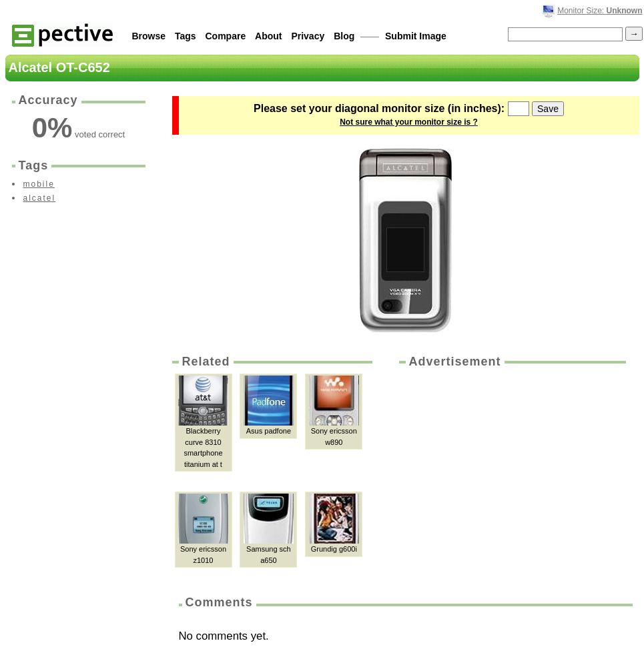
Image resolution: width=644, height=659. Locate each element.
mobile (39, 184)
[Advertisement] (501, 460)
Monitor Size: (600, 11)
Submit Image (416, 36)
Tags (186, 36)
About (268, 36)
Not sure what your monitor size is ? (409, 122)
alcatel (40, 198)
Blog (344, 36)
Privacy (308, 36)
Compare (226, 36)
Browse (149, 36)
